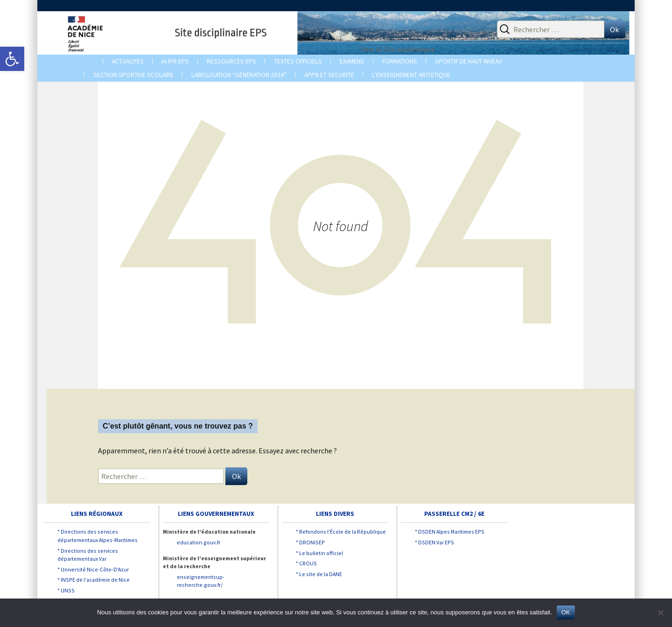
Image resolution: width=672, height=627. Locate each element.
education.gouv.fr (199, 542)
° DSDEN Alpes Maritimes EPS (450, 532)
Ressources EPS (231, 61)
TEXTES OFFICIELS (298, 61)
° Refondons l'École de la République (341, 532)
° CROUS (306, 563)
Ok (614, 29)
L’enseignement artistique (411, 75)
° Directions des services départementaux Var (88, 555)
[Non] (660, 613)
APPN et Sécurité (329, 75)
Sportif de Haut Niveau (469, 61)
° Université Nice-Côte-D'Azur (93, 569)
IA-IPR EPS (175, 61)
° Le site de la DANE (319, 574)
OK (566, 612)
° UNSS (66, 590)
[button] (12, 59)
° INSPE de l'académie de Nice (94, 580)
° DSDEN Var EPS (434, 542)
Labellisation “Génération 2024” (239, 75)
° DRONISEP (310, 542)
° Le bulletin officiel (319, 553)
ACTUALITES (128, 61)
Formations (400, 61)
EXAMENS (352, 61)
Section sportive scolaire (133, 75)
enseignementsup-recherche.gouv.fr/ (201, 581)
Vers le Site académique (398, 49)
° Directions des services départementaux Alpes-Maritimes (98, 536)
